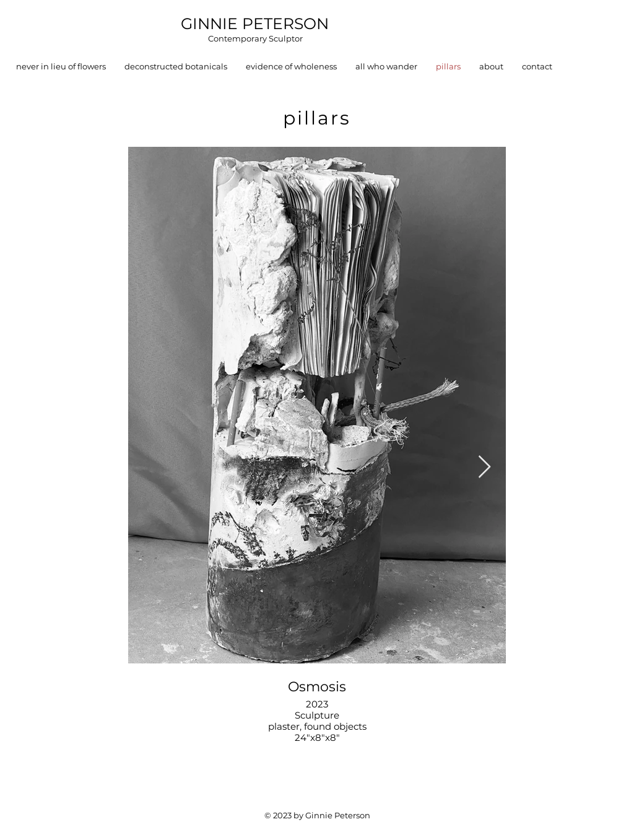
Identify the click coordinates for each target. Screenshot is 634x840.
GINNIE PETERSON (255, 24)
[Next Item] (484, 467)
